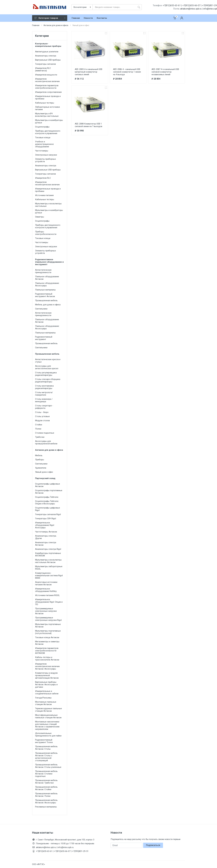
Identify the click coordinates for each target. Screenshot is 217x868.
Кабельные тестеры (45, 103)
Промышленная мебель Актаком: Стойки (46, 788)
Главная (36, 25)
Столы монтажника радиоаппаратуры (44, 387)
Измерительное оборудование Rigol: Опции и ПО (49, 602)
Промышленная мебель (46, 300)
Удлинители (41, 468)
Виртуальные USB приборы (48, 60)
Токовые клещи (43, 138)
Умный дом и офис (44, 472)
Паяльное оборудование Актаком (47, 278)
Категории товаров (50, 18)
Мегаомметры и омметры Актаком (47, 643)
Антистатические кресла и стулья (48, 361)
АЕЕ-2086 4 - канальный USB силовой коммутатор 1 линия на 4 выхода (127, 72)
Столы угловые (42, 416)
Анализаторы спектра (46, 56)
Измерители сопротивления (48, 92)
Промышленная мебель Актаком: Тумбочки (46, 782)
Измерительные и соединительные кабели (47, 692)
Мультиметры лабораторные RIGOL (49, 568)
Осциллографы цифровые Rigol (48, 509)
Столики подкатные (45, 433)
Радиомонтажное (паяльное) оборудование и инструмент (49, 262)
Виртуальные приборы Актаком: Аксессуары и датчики (46, 685)
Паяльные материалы (45, 290)
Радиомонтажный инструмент (44, 338)
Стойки (39, 425)
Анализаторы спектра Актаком (46, 544)
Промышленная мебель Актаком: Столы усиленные (48, 766)
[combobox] (114, 7)
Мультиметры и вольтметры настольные (48, 205)
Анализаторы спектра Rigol (48, 549)
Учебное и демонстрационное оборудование (44, 144)
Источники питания (44, 195)
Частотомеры (42, 151)
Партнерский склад (45, 478)
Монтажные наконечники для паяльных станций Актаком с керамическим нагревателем (47, 725)
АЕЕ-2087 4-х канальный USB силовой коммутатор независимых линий (165, 72)
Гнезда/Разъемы (43, 698)
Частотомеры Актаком (46, 532)
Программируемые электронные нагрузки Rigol (48, 619)
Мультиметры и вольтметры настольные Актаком (48, 561)
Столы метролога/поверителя (44, 394)
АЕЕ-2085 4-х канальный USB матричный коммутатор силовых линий (89, 72)
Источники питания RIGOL (47, 595)
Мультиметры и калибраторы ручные (49, 121)
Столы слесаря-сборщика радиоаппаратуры (48, 380)
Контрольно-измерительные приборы (48, 45)
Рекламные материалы (46, 807)
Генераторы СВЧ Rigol (46, 519)
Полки (38, 429)
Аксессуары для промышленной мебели (46, 442)
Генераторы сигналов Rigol (48, 514)
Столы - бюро (42, 412)
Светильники (41, 309)
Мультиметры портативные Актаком (48, 625)
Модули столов (42, 421)
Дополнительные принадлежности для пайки (48, 734)
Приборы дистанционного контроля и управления (48, 132)
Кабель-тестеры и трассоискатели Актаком (47, 659)
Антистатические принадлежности (43, 271)
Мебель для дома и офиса (48, 305)
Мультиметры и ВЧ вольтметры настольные (47, 115)
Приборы (40, 460)
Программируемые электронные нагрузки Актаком (46, 611)
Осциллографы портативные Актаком (49, 492)
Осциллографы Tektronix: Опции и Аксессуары (47, 502)
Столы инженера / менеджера (44, 400)
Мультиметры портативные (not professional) (48, 632)
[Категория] (82, 7)
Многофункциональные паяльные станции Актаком (48, 716)
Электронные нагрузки (46, 155)
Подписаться (153, 845)
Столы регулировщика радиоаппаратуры (46, 374)
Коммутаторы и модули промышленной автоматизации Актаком (47, 675)
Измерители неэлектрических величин (47, 80)
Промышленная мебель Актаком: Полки (46, 795)
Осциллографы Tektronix (47, 497)
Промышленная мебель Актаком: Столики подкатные (46, 774)
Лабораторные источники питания (47, 108)
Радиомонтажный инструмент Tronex (44, 741)
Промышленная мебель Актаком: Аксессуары (46, 801)
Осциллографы (42, 127)
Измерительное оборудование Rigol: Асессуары (45, 525)
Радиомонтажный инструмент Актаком (45, 295)
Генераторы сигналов (45, 64)
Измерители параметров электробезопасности (47, 87)
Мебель (39, 455)
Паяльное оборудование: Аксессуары (47, 284)
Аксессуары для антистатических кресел (47, 367)
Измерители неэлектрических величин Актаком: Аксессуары (47, 666)
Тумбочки (40, 437)
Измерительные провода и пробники (48, 97)
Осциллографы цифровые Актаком (48, 485)
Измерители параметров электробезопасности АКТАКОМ (47, 651)
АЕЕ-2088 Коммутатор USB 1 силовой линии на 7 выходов (89, 125)
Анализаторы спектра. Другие (46, 537)
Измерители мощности (46, 75)
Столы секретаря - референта (44, 407)
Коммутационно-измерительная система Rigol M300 (49, 576)
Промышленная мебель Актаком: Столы (46, 748)
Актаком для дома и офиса (56, 25)
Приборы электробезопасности (46, 233)
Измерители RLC (43, 178)
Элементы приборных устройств (45, 160)
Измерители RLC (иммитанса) (43, 69)
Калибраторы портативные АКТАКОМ (48, 554)
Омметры (40, 217)
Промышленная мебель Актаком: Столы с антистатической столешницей (46, 757)
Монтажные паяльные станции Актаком (46, 703)
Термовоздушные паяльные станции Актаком (48, 710)
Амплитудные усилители (47, 52)
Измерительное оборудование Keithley (46, 590)
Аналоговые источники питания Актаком (46, 583)
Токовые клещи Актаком (47, 637)
